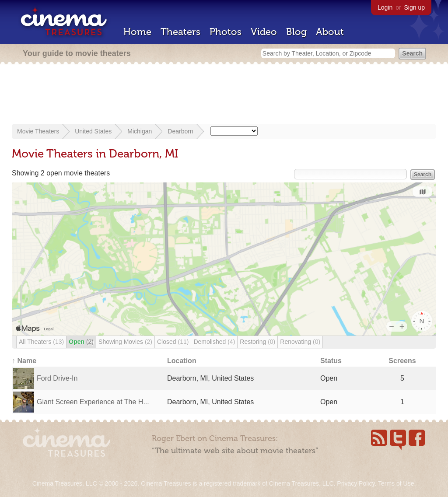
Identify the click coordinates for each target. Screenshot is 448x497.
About (330, 32)
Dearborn (180, 131)
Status (331, 361)
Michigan (140, 131)
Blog (296, 32)
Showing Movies (125, 342)
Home (137, 32)
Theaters (180, 32)
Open (81, 342)
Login (385, 7)
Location (182, 361)
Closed (173, 342)
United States (93, 131)
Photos (226, 32)
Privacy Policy (356, 483)
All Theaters (41, 342)
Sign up (415, 7)
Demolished (214, 342)
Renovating (300, 342)
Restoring (257, 342)
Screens (402, 361)
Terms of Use (396, 483)
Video (264, 32)
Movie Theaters (38, 131)
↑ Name (24, 361)
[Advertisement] (224, 95)
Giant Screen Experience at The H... (93, 402)
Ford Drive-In (57, 378)
